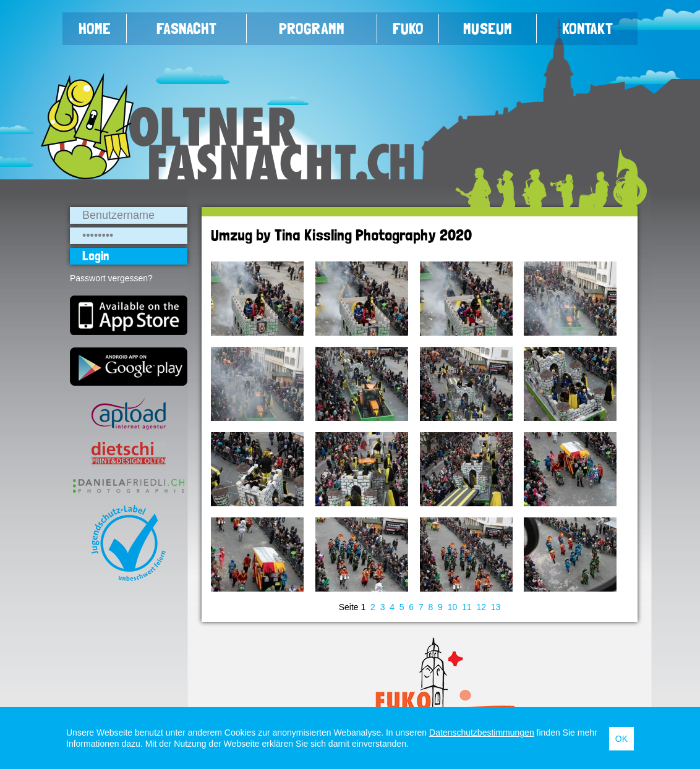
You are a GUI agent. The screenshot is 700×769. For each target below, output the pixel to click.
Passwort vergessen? (111, 278)
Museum (488, 28)
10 (453, 607)
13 (496, 607)
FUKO (408, 28)
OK (621, 739)
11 (467, 607)
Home (95, 28)
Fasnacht (186, 28)
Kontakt (587, 28)
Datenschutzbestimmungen (482, 733)
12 (481, 607)
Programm (312, 28)
